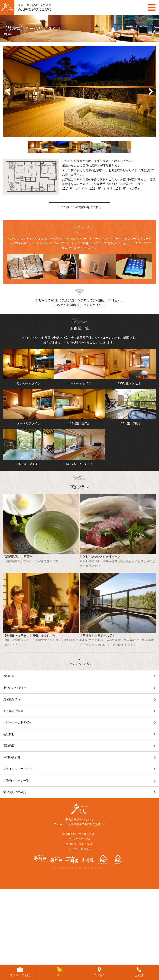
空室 (60, 975)
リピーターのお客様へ (18, 722)
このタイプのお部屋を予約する (81, 207)
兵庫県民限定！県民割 (41, 559)
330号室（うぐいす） (79, 447)
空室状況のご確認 (15, 792)
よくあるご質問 (13, 711)
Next (151, 92)
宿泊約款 (9, 746)
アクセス (99, 975)
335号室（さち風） (130, 367)
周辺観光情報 (12, 699)
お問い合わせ (12, 757)
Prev (8, 92)
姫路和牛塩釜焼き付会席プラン (118, 561)
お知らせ (9, 676)
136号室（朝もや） (29, 447)
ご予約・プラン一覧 (16, 781)
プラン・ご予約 (20, 975)
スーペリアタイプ (29, 407)
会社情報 (9, 734)
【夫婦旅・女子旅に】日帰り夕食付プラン (41, 641)
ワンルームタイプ (29, 367)
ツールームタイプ (79, 367)
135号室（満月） (130, 407)
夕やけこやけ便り (15, 688)
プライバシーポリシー (18, 769)
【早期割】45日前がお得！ (118, 641)
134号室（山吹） (79, 407)
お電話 (139, 975)
